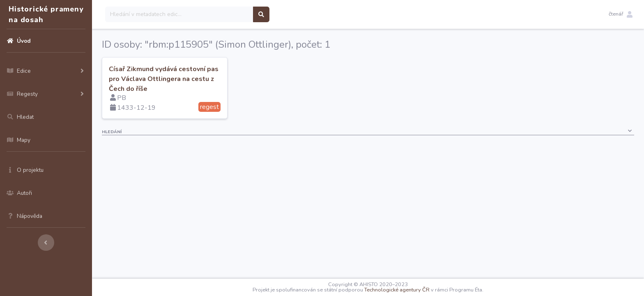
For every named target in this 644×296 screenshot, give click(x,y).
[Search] (179, 14)
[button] (621, 14)
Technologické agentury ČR (397, 290)
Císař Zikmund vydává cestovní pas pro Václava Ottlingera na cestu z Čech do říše (164, 79)
